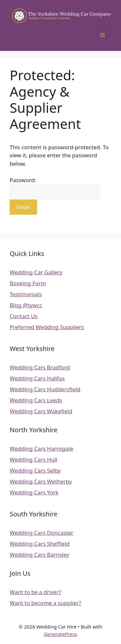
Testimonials (26, 294)
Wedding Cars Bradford (40, 367)
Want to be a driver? (35, 592)
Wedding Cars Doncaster (41, 533)
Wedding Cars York (34, 492)
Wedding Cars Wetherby (41, 481)
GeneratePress (60, 634)
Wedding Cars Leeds (36, 400)
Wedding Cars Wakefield (41, 411)
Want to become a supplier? (45, 603)
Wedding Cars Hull (33, 459)
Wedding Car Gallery (36, 272)
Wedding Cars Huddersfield (45, 389)
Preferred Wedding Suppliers (47, 327)
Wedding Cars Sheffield (40, 544)
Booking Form (28, 283)
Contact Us (24, 316)
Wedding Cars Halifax (37, 378)
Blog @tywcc (26, 305)
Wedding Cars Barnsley (39, 555)
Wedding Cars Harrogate (41, 449)
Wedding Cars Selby (35, 470)
